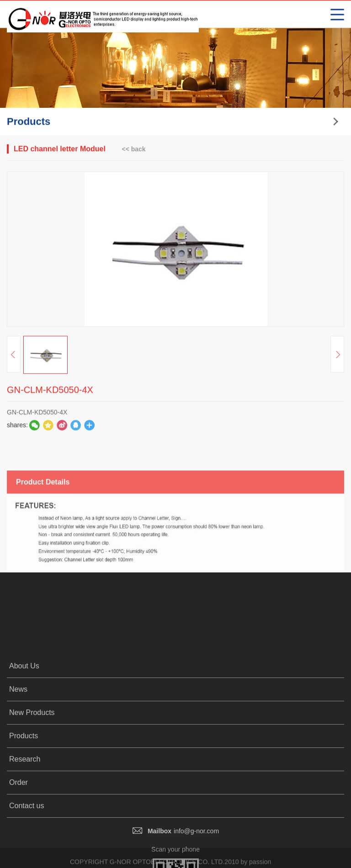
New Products (32, 770)
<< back (133, 149)
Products (24, 793)
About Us (24, 723)
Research (25, 817)
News (18, 747)
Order (19, 840)
